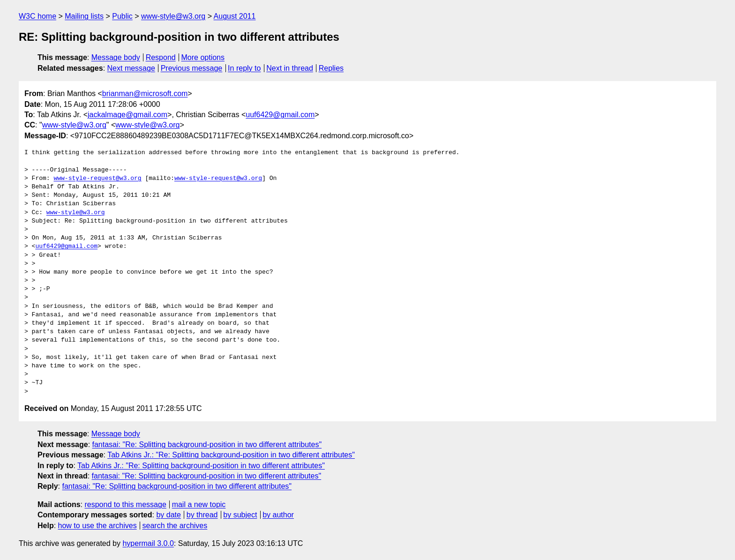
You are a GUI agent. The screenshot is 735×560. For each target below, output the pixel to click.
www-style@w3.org (173, 16)
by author (278, 515)
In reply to (244, 68)
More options (203, 57)
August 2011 (235, 16)
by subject (240, 515)
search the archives (175, 526)
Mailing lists (84, 16)
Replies (331, 68)
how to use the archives (97, 526)
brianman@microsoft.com (145, 93)
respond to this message (125, 504)
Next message (131, 68)
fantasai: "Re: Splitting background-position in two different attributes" (207, 444)
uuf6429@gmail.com (280, 115)
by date (168, 515)
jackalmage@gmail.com (127, 115)
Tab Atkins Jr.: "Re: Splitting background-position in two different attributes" (231, 455)
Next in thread (290, 68)
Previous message (192, 68)
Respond (161, 57)
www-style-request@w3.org (97, 179)
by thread (202, 515)
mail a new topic (199, 504)
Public (122, 16)
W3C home (37, 16)
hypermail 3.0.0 (148, 543)
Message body (116, 57)
